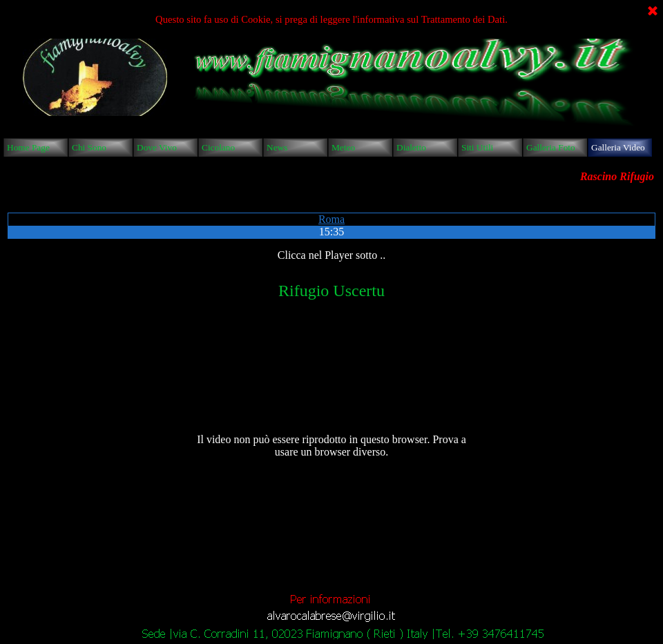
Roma (331, 219)
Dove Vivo (157, 147)
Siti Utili (477, 147)
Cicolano (218, 147)
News (277, 147)
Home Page (28, 147)
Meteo (343, 147)
